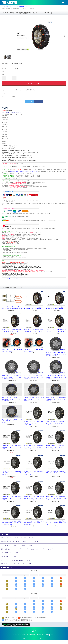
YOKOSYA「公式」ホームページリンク (11, 279)
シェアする (39, 101)
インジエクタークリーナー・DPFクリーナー (13, 555)
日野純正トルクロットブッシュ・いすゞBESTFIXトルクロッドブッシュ (21, 542)
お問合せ (53, 638)
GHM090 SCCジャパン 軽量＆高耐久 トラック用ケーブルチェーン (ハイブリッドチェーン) (34, 447)
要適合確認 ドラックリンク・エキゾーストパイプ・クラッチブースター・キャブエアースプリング (29, 551)
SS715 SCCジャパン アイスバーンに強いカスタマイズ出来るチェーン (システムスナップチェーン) (11, 377)
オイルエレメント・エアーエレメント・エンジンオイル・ (17, 559)
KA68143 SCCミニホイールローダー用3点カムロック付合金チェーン (34, 350)
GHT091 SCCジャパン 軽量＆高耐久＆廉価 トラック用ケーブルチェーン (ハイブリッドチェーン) (12, 523)
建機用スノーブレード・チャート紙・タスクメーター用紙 (17, 567)
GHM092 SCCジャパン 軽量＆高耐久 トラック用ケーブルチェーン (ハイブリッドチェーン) (12, 473)
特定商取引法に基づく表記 (19, 638)
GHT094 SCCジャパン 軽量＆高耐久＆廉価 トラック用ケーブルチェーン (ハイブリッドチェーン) (34, 523)
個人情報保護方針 (31, 638)
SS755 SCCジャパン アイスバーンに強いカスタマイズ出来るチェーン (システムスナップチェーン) (34, 377)
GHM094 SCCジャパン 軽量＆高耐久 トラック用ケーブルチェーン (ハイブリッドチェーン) (56, 473)
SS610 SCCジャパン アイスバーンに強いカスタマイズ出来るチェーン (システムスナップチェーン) (56, 354)
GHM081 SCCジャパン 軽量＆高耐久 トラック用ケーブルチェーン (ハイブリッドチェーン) (56, 423)
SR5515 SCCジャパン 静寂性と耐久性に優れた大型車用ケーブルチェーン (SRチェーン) (34, 399)
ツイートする (29, 101)
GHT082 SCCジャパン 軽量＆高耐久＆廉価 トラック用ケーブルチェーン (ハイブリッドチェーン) (56, 498)
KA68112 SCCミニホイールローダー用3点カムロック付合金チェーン (12, 350)
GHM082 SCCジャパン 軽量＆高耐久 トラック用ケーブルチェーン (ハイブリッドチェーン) (12, 447)
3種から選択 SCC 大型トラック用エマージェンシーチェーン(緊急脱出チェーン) (12, 308)
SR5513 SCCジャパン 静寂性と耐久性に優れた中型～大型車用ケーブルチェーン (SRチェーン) (12, 399)
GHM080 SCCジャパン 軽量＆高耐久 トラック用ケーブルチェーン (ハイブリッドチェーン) (34, 423)
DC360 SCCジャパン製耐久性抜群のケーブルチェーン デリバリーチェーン (34, 330)
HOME (4, 7)
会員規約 (47, 638)
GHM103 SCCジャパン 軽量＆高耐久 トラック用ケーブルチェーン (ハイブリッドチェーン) (12, 498)
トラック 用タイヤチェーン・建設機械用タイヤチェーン (20, 7)
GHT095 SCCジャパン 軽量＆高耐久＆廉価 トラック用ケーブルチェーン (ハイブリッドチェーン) (56, 523)
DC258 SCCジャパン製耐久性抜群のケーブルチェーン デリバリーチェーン (34, 308)
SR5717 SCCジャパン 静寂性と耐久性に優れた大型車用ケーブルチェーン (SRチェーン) (12, 421)
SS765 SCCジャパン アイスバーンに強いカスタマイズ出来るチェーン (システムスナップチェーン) (56, 377)
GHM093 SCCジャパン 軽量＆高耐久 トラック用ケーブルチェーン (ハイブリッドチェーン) (34, 473)
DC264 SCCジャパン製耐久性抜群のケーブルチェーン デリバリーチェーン (56, 308)
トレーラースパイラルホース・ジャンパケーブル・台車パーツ (18, 538)
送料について (40, 638)
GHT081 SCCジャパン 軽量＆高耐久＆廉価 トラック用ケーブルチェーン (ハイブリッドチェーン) (34, 498)
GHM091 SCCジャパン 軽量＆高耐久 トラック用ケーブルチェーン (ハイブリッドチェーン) (56, 447)
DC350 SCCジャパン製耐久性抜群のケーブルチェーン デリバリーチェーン (11, 330)
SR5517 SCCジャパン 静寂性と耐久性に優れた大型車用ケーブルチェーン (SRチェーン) (56, 399)
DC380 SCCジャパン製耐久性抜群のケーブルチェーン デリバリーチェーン (56, 330)
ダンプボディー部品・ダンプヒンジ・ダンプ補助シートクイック (19, 547)
